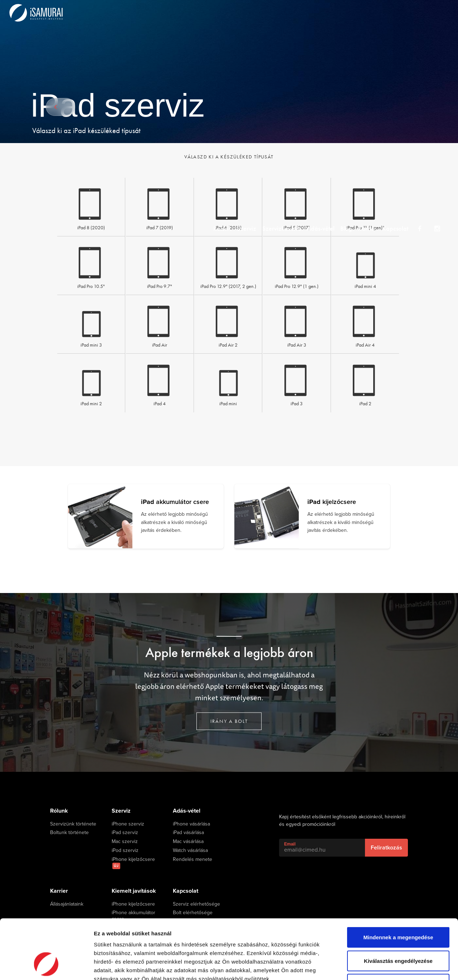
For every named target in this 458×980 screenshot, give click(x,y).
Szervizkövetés (280, 12)
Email (290, 844)
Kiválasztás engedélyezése (398, 910)
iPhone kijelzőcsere (133, 863)
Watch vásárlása (190, 851)
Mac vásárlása (188, 842)
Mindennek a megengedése (398, 886)
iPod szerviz (125, 851)
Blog (351, 12)
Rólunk (214, 12)
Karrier (375, 12)
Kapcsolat (406, 12)
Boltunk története (69, 833)
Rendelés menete (193, 859)
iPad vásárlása (188, 833)
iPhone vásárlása (191, 824)
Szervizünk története (73, 824)
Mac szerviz (125, 842)
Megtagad (398, 933)
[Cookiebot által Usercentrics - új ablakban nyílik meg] (46, 966)
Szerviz (242, 12)
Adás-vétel (322, 12)
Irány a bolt (229, 721)
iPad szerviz (125, 833)
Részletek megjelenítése (407, 966)
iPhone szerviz (128, 824)
